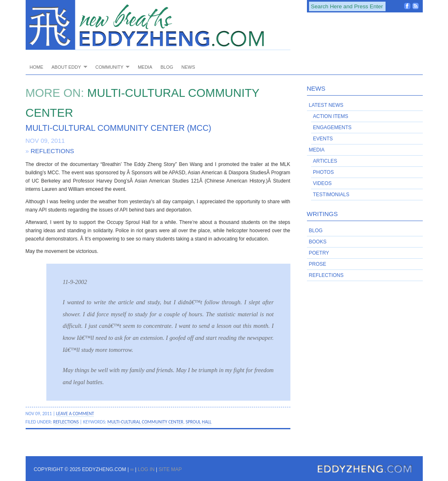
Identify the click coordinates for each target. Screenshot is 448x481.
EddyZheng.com (158, 25)
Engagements (332, 127)
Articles (325, 161)
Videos (322, 183)
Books (318, 242)
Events (323, 139)
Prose (318, 264)
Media (145, 67)
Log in (146, 469)
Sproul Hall (199, 422)
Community (111, 67)
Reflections (52, 151)
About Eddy (67, 67)
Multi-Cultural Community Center (146, 422)
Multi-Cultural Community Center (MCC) (119, 128)
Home (37, 67)
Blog (167, 67)
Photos (323, 172)
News (188, 67)
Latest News (326, 105)
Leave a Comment (75, 414)
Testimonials (331, 195)
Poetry (319, 253)
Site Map (170, 469)
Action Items (331, 116)
